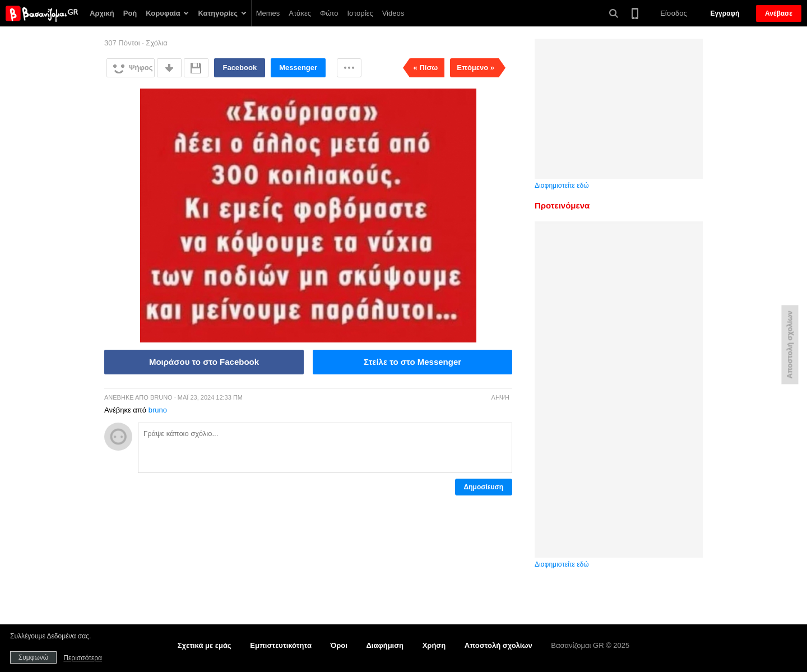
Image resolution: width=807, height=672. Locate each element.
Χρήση (434, 645)
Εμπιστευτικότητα (281, 645)
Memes (268, 13)
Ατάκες (300, 13)
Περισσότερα (349, 68)
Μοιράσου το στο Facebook (204, 362)
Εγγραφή (725, 13)
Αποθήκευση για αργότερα (196, 68)
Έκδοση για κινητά (635, 13)
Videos (393, 13)
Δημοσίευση (484, 487)
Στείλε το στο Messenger (412, 362)
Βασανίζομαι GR (42, 13)
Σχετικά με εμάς (205, 645)
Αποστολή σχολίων (498, 645)
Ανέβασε (779, 13)
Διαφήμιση (385, 645)
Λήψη (500, 397)
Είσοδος (674, 13)
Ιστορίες (360, 13)
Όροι (339, 645)
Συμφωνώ (33, 657)
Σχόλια (156, 43)
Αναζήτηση (614, 13)
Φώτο (329, 13)
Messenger (298, 68)
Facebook (240, 68)
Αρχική (102, 13)
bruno (161, 397)
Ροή (130, 13)
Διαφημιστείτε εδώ (562, 186)
